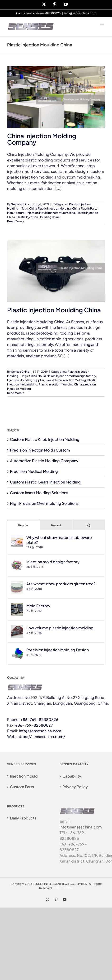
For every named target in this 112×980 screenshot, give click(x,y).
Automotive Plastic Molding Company (44, 461)
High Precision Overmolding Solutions (44, 503)
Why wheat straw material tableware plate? (59, 540)
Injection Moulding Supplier (26, 380)
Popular (24, 525)
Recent (56, 525)
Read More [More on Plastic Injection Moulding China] (14, 393)
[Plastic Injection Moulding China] (56, 271)
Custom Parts (22, 787)
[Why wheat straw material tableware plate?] (17, 538)
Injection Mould (24, 776)
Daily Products (23, 818)
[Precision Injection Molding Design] (17, 650)
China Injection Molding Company (42, 139)
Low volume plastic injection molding (60, 628)
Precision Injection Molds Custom (40, 450)
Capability (72, 776)
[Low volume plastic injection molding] (17, 628)
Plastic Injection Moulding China (38, 217)
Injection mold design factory (76, 376)
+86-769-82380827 (34, 725)
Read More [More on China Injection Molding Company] (14, 221)
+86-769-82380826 (39, 719)
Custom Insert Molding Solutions (39, 493)
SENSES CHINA (63, 888)
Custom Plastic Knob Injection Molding (45, 439)
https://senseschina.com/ (41, 736)
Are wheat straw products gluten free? (61, 584)
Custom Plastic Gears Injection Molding (45, 482)
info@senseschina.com (80, 13)
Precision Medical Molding (34, 471)
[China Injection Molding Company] (56, 97)
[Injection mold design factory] (17, 562)
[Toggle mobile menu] (102, 25)
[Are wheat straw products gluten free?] (17, 584)
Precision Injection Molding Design (58, 650)
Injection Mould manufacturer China (51, 213)
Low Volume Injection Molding (66, 380)
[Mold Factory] (17, 606)
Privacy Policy (75, 787)
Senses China (20, 204)
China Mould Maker (42, 376)
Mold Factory (38, 606)
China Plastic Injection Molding (50, 208)
